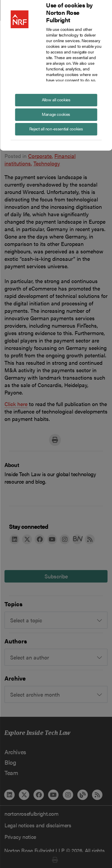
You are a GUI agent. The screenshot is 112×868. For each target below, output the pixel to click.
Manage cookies (56, 114)
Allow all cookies (56, 100)
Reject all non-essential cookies (56, 129)
